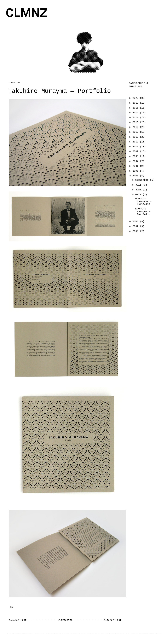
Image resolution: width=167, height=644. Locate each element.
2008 (136, 156)
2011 (136, 142)
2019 (136, 103)
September (143, 180)
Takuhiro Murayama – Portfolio (143, 201)
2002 (136, 226)
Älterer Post (113, 620)
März (139, 195)
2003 (136, 222)
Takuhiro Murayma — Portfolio (142, 212)
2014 (136, 127)
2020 (136, 98)
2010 (136, 147)
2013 (136, 132)
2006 (136, 166)
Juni (139, 190)
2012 (136, 137)
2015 (136, 122)
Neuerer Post (18, 620)
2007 (136, 161)
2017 (136, 113)
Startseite (65, 620)
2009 (136, 152)
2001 (136, 231)
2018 (136, 108)
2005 (136, 171)
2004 (136, 176)
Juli (139, 185)
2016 (136, 118)
